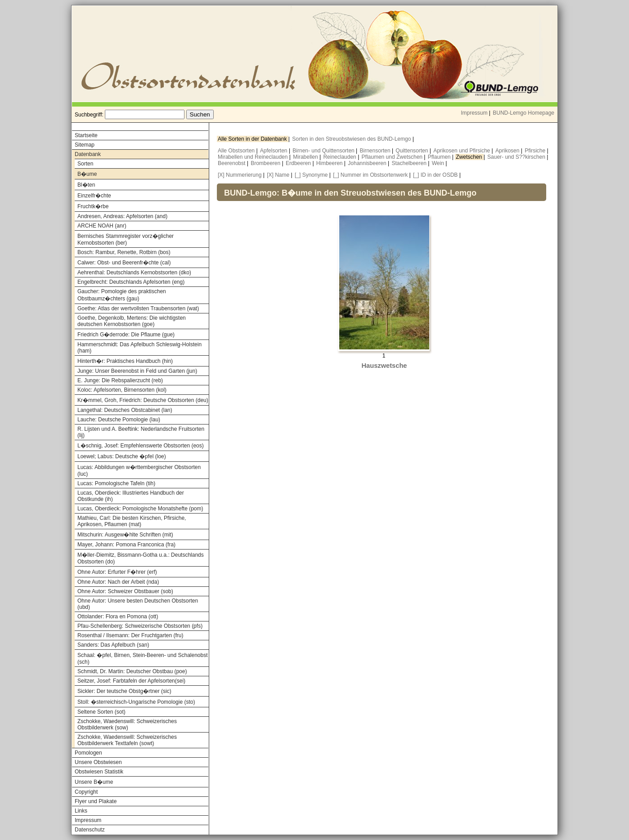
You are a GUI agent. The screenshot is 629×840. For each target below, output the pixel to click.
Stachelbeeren (410, 163)
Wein (439, 163)
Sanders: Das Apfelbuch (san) (113, 645)
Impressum (474, 113)
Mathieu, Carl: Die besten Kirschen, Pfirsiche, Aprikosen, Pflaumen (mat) (132, 521)
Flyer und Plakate (96, 801)
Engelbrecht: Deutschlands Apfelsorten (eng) (131, 282)
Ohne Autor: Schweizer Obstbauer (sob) (125, 591)
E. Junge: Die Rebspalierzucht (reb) (120, 380)
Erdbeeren (299, 163)
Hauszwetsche (384, 366)
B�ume (87, 174)
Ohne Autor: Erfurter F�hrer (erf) (117, 572)
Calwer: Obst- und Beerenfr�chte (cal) (124, 263)
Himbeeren (330, 163)
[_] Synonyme (311, 175)
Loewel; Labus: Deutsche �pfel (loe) (122, 456)
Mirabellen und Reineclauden (254, 157)
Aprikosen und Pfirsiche (462, 151)
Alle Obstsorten (237, 151)
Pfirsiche (536, 151)
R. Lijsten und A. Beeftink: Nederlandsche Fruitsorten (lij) (141, 432)
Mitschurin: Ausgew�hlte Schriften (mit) (125, 535)
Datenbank (88, 154)
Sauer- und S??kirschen (517, 157)
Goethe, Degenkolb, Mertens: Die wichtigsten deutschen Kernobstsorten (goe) (132, 321)
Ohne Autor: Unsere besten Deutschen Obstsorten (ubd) (138, 604)
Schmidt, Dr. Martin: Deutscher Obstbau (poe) (132, 671)
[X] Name (278, 175)
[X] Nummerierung (240, 175)
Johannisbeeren (368, 163)
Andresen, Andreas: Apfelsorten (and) (122, 216)
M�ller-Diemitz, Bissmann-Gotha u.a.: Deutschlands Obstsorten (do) (141, 558)
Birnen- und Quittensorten (324, 151)
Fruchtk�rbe (93, 206)
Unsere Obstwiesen (98, 762)
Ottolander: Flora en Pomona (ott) (118, 617)
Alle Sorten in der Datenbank (253, 139)
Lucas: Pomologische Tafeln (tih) (116, 483)
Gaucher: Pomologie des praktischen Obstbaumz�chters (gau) (122, 295)
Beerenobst (232, 163)
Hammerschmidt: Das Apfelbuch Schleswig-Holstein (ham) (139, 348)
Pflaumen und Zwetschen (393, 157)
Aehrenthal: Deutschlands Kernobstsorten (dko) (134, 273)
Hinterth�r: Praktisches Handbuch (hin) (125, 361)
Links (81, 811)
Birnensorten (376, 151)
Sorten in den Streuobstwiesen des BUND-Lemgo (352, 139)
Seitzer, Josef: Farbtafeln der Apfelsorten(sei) (131, 681)
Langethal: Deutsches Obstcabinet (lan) (125, 410)
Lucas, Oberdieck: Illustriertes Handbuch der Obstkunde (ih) (131, 496)
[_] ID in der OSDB (435, 175)
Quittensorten (412, 151)
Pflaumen (440, 157)
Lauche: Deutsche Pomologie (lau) (119, 420)
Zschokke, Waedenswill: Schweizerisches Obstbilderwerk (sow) (127, 724)
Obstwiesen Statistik (99, 772)
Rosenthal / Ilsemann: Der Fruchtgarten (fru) (130, 635)
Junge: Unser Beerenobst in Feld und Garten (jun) (137, 371)
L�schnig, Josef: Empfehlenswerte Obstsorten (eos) (141, 446)
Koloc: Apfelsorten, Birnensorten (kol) (122, 390)
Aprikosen (508, 151)
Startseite (86, 135)
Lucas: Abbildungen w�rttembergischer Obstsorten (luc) (139, 471)
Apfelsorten (274, 151)
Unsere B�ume (94, 782)
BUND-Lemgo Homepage (523, 113)
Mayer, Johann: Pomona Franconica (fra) (126, 545)
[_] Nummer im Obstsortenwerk (370, 175)
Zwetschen (470, 157)
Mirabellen (306, 157)
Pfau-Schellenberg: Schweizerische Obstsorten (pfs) (140, 626)
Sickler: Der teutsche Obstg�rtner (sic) (124, 691)
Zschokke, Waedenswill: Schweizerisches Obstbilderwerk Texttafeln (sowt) (127, 740)
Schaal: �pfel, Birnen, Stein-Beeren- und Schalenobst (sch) (143, 659)
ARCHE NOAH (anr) (102, 226)
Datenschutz (90, 830)
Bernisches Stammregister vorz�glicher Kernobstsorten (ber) (126, 239)
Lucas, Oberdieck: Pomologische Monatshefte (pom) (140, 509)
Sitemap (85, 145)
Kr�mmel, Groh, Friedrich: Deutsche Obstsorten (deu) (143, 400)
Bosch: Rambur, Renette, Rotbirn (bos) (124, 252)
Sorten (85, 164)
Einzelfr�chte (94, 196)
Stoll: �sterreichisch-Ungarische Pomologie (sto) (136, 702)
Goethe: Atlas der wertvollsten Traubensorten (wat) (138, 308)
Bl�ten (86, 185)
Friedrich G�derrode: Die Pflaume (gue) (126, 335)
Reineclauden (340, 157)
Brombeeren (266, 163)
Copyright (86, 792)
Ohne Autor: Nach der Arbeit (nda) (118, 582)
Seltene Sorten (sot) (101, 712)
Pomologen (88, 753)
